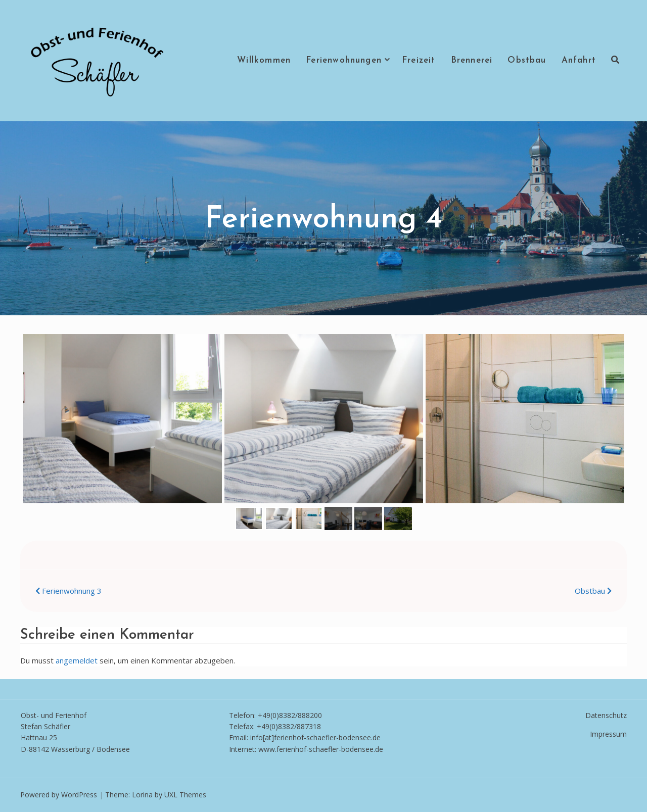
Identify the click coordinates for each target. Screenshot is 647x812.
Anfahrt (579, 60)
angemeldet (77, 660)
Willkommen (264, 60)
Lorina (142, 795)
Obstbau (527, 60)
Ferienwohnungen (344, 60)
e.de (376, 749)
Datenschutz (606, 715)
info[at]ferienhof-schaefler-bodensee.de (315, 737)
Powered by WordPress (59, 795)
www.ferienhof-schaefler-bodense (314, 749)
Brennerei (472, 60)
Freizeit (419, 60)
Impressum (608, 734)
